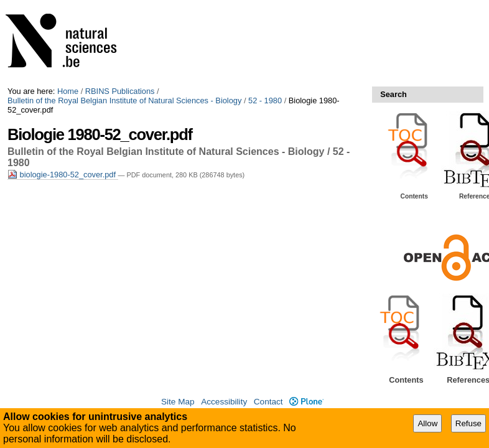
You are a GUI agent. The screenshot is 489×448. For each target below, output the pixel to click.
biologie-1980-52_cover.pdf (63, 175)
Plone (306, 402)
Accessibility (224, 402)
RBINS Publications (120, 91)
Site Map (178, 402)
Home (68, 91)
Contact (268, 402)
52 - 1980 (265, 100)
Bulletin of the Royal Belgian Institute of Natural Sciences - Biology (124, 100)
